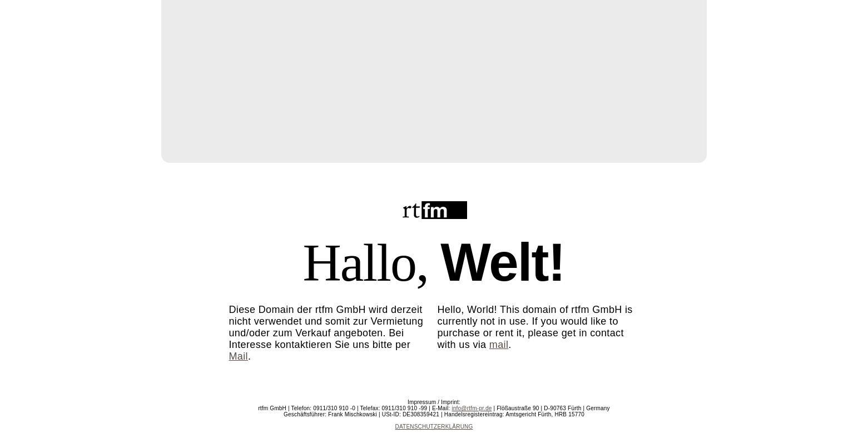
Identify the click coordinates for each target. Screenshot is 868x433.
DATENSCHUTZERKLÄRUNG (434, 427)
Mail (239, 356)
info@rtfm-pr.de (472, 408)
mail (499, 345)
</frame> (434, 80)
